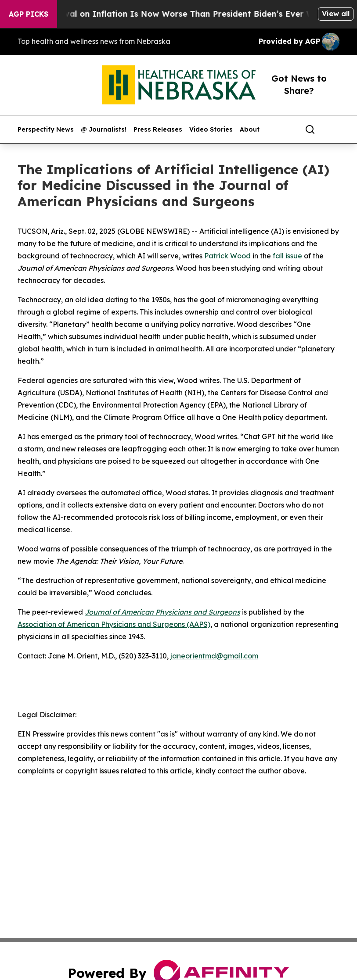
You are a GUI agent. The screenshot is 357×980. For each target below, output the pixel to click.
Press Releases (158, 130)
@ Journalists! (104, 130)
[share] (333, 129)
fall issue (287, 256)
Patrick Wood (227, 256)
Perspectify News (46, 130)
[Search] (310, 129)
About (250, 130)
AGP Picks (29, 14)
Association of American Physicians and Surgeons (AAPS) (114, 624)
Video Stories (211, 130)
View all (336, 14)
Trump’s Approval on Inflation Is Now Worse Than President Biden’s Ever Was (170, 14)
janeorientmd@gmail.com (214, 656)
